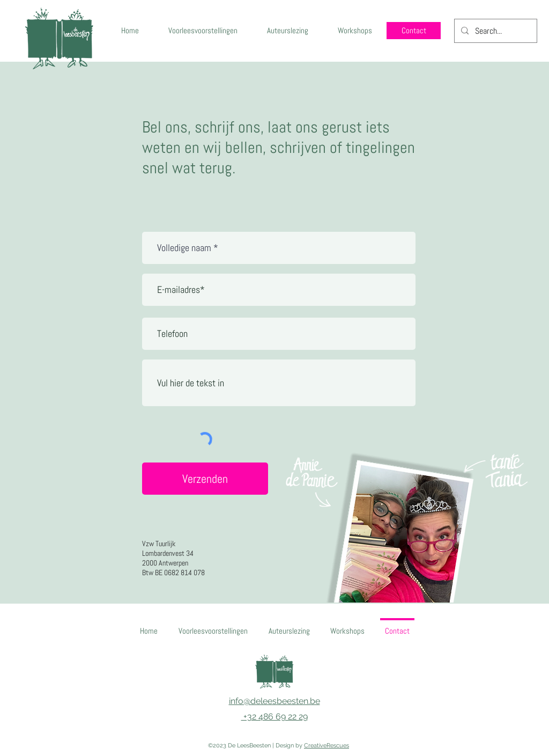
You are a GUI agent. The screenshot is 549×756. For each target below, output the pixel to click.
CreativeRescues (327, 746)
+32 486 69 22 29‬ (274, 717)
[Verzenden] (205, 479)
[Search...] (495, 31)
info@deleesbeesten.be (274, 701)
